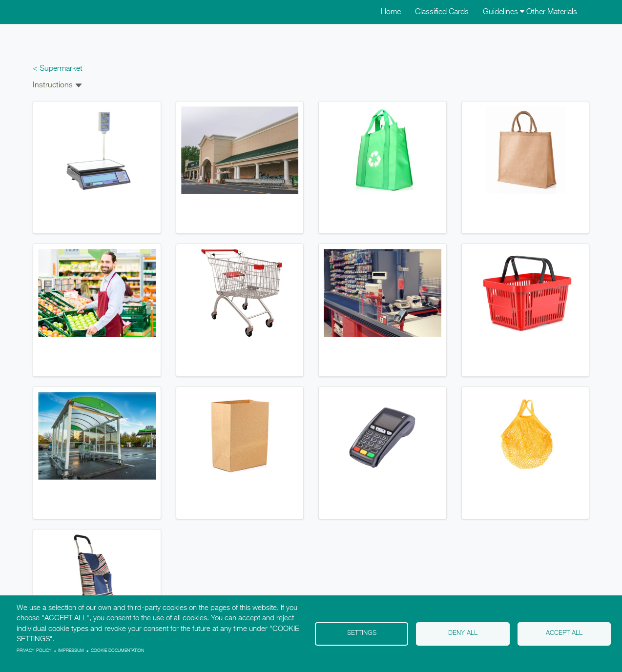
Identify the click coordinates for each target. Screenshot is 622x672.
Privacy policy (34, 651)
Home (391, 12)
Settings (362, 633)
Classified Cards (442, 12)
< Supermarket (58, 69)
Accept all (564, 633)
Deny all (463, 633)
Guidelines (504, 12)
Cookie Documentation (117, 651)
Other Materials (552, 12)
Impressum (71, 651)
